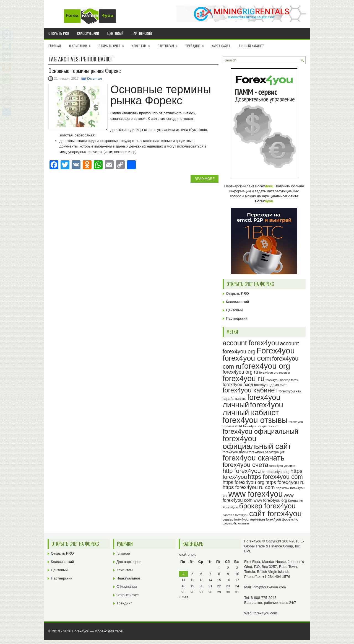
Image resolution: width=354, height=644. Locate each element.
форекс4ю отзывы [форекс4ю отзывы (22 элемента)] (236, 523)
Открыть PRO (59, 33)
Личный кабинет (251, 46)
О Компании (82, 44)
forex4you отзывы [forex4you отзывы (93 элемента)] (255, 420)
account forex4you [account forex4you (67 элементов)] (251, 343)
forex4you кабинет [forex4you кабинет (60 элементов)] (250, 390)
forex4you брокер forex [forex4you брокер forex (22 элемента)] (282, 380)
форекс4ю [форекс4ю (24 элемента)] (290, 519)
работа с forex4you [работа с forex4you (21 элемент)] (235, 515)
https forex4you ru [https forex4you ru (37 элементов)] (285, 482)
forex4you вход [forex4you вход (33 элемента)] (238, 384)
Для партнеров (129, 562)
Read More (205, 179)
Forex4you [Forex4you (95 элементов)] (276, 351)
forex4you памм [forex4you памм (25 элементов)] (235, 452)
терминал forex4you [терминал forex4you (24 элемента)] (265, 519)
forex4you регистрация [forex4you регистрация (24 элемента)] (267, 452)
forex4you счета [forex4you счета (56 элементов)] (245, 465)
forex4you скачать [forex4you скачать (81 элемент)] (254, 458)
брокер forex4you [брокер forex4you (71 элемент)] (267, 506)
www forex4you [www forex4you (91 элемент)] (256, 494)
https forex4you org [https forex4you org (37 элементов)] (244, 482)
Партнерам (169, 44)
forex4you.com (265, 613)
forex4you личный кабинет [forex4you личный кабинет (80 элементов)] (253, 408)
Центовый (115, 33)
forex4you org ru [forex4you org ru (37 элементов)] (240, 372)
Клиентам (143, 44)
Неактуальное (128, 578)
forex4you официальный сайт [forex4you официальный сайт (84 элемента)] (257, 442)
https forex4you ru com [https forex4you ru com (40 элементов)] (249, 487)
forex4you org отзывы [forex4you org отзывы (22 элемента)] (274, 373)
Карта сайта (221, 46)
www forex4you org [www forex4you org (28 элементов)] (270, 500)
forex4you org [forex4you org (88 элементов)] (266, 366)
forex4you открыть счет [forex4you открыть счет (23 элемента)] (261, 426)
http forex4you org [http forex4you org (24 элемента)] (275, 472)
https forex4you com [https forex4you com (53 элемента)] (275, 477)
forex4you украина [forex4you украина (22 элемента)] (282, 466)
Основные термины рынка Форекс (85, 71)
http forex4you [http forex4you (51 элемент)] (242, 471)
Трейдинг (196, 44)
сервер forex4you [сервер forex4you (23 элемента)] (236, 519)
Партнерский (142, 33)
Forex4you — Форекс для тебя (97, 631)
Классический (88, 33)
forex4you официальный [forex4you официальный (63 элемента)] (261, 431)
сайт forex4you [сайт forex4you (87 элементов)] (275, 514)
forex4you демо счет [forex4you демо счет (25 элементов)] (270, 385)
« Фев (183, 597)
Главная (55, 46)
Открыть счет (113, 44)
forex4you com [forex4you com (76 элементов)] (247, 358)
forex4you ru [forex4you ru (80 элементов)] (244, 378)
